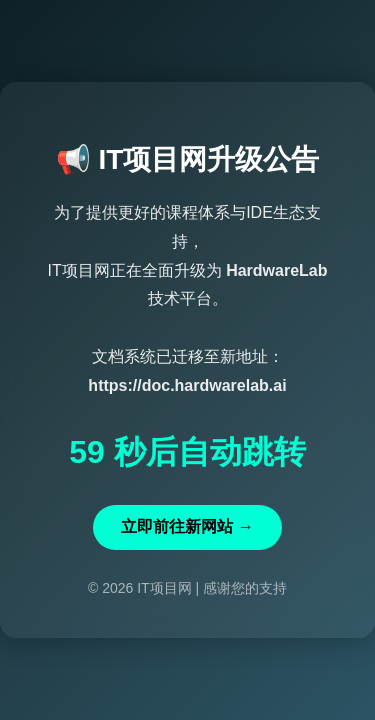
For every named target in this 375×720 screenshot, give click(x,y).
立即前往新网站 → (187, 526)
